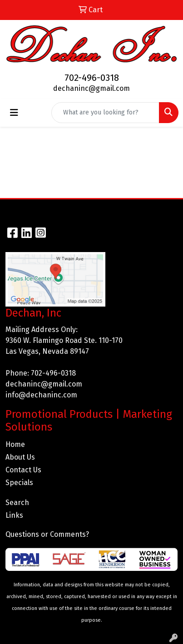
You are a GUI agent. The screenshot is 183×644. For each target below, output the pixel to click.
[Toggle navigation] (14, 113)
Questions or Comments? (47, 534)
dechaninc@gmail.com (91, 88)
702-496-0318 (92, 78)
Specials (19, 483)
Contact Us (23, 470)
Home (15, 444)
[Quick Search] (105, 113)
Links (14, 515)
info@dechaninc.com (41, 395)
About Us (20, 457)
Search (17, 503)
